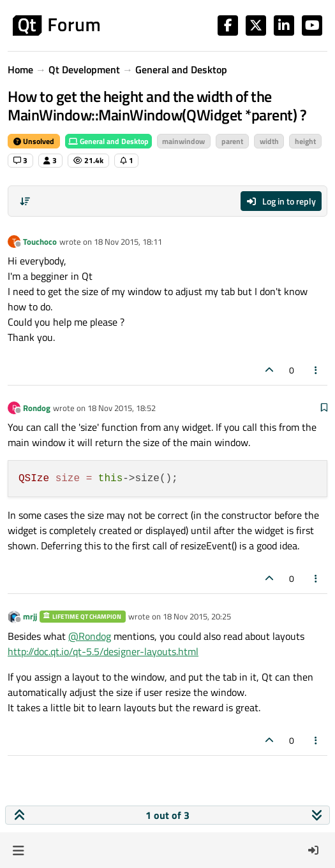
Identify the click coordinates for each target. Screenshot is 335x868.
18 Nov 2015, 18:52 (122, 408)
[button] (18, 850)
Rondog (37, 408)
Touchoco (40, 242)
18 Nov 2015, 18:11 (128, 242)
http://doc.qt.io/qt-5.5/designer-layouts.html (103, 651)
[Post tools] (316, 370)
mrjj (30, 616)
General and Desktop (108, 141)
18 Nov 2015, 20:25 (197, 616)
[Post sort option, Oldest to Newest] (25, 201)
